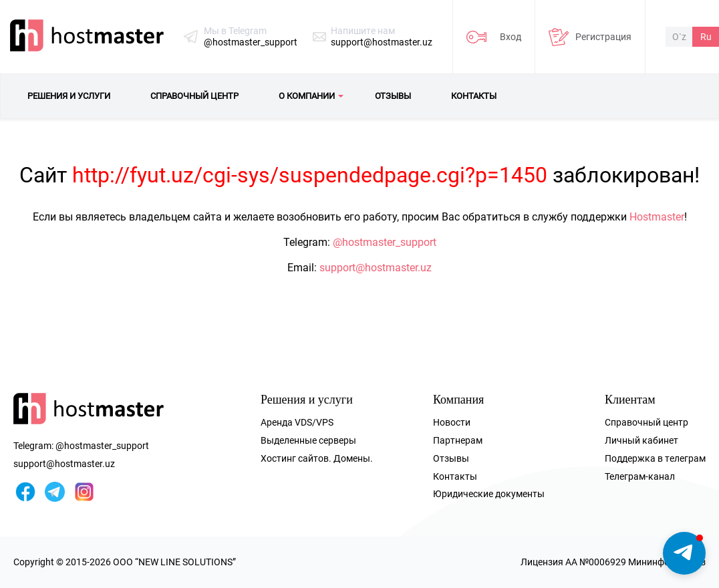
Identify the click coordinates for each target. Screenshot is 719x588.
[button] (684, 553)
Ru (706, 37)
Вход (511, 37)
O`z (679, 37)
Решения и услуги (307, 400)
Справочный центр (646, 422)
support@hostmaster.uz (382, 42)
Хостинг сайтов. (296, 458)
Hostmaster (657, 217)
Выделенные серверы (308, 440)
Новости (452, 422)
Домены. (353, 458)
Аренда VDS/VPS (297, 422)
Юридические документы (489, 494)
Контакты (455, 476)
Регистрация (603, 37)
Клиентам (630, 400)
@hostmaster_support (251, 42)
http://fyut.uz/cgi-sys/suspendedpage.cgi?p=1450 (310, 175)
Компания (458, 400)
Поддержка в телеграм (655, 458)
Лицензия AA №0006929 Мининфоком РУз (613, 562)
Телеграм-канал (640, 476)
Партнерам (458, 440)
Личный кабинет (641, 440)
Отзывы (451, 458)
